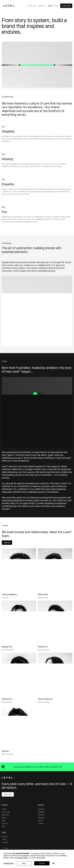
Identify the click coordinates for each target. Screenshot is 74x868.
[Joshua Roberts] (9, 594)
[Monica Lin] (7, 699)
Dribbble (41, 812)
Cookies (5, 842)
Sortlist (41, 823)
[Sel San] (5, 751)
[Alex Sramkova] (45, 699)
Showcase (32, 6)
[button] (53, 863)
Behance (41, 815)
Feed (56, 6)
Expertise (42, 6)
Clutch (40, 821)
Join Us (7, 543)
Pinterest (41, 818)
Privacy (5, 836)
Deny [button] (24, 863)
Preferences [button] (9, 863)
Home (4, 809)
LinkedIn (41, 809)
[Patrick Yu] (43, 647)
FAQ (3, 826)
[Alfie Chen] (43, 594)
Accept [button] (42, 863)
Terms (4, 839)
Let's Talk (66, 6)
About (50, 6)
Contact (5, 823)
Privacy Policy (22, 858)
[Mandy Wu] (7, 647)
